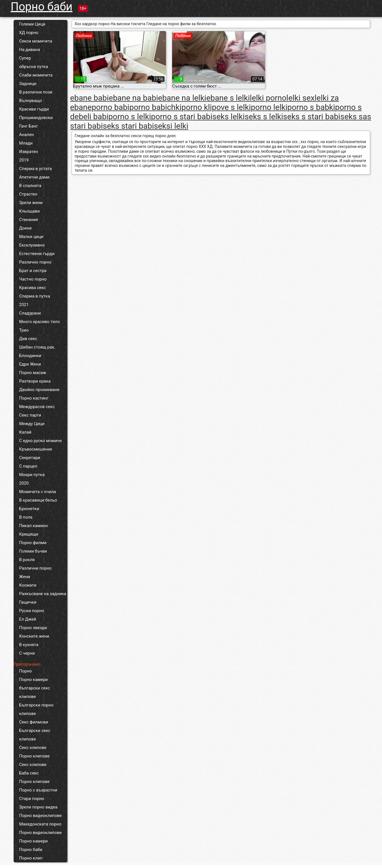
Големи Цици (32, 24)
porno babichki (155, 107)
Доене (25, 228)
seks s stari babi (312, 117)
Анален (27, 135)
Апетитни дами (34, 177)
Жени (25, 577)
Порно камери (34, 680)
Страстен (28, 194)
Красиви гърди (34, 109)
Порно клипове (35, 756)
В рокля (27, 560)
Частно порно (33, 279)
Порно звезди (33, 628)
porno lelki (269, 107)
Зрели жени (31, 203)
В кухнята (29, 645)
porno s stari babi (182, 117)
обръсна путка (34, 67)
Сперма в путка (35, 296)
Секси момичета (36, 41)
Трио (24, 330)
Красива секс (33, 288)
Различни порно (36, 568)
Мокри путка (32, 475)
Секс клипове (33, 748)
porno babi (111, 107)
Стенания (29, 220)
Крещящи (29, 534)
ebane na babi (133, 98)
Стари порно (32, 799)
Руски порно (32, 611)
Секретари (30, 458)
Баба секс (29, 773)
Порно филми (33, 543)
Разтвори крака (35, 381)
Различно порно (35, 262)
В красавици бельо (38, 500)
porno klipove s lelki (216, 107)
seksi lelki (171, 126)
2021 (24, 305)
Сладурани (30, 313)
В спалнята (30, 186)
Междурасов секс (37, 407)
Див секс (28, 339)
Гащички (28, 602)
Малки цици (31, 237)
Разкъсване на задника (43, 594)
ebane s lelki (228, 98)
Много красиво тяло (40, 322)
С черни (27, 653)
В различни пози (36, 92)
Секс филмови (34, 722)
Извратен (29, 152)
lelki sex (300, 98)
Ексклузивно (32, 245)
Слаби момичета (36, 75)
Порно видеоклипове (41, 816)
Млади (26, 143)
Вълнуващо (31, 101)
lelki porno (268, 98)
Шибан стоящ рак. (37, 347)
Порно (26, 671)
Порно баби (42, 7)
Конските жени (34, 636)
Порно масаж (33, 373)
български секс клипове (35, 692)
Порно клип (31, 858)
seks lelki (229, 117)
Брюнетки (29, 509)
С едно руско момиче (40, 441)
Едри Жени (30, 364)
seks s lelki (264, 117)
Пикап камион (34, 526)
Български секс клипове (35, 735)
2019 (24, 160)
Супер (25, 58)
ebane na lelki (182, 98)
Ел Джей (28, 619)
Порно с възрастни (38, 790)
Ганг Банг (29, 126)
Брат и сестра (33, 271)
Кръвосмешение (36, 449)
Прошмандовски (36, 118)
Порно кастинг (34, 398)
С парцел (28, 466)
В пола (26, 517)
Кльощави (30, 211)
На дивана (30, 50)
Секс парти (30, 415)
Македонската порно (40, 824)
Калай (25, 432)
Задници (28, 84)
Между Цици (32, 424)
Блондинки (30, 356)
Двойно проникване (39, 390)
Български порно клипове (37, 709)
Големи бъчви (33, 551)
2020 (24, 483)
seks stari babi (128, 126)
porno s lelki (130, 117)
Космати (28, 585)
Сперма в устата (36, 169)
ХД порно (29, 33)
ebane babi (90, 98)
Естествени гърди (37, 254)
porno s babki (311, 107)
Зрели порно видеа (38, 807)
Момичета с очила (38, 492)
